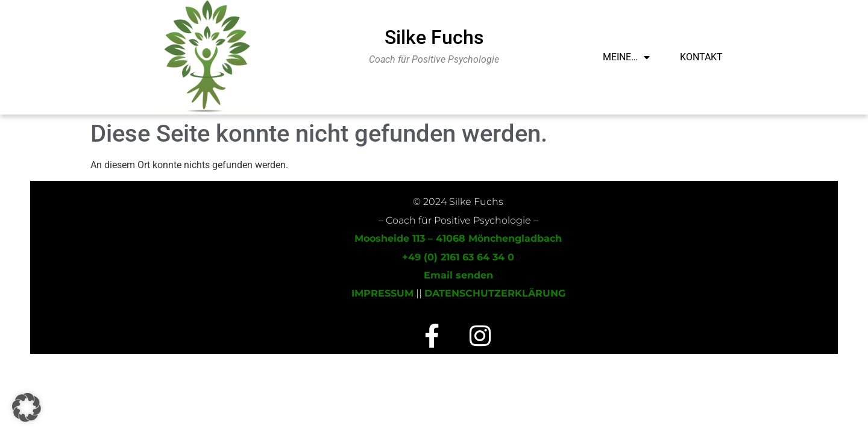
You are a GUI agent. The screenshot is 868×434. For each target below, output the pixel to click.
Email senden (458, 275)
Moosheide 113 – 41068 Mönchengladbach (458, 238)
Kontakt (701, 57)
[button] (27, 407)
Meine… (626, 57)
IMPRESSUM (382, 293)
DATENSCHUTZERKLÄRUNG (495, 293)
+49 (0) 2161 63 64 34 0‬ (458, 257)
